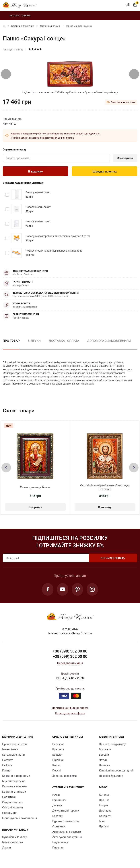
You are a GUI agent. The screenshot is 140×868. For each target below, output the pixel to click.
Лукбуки (104, 827)
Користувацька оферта (70, 714)
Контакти (105, 817)
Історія (103, 806)
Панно (6, 771)
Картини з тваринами (16, 777)
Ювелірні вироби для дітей (116, 771)
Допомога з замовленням (109, 341)
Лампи (7, 848)
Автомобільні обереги (67, 832)
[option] (34, 344)
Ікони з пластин (13, 843)
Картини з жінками (14, 787)
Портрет (7, 761)
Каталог (104, 795)
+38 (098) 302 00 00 (70, 652)
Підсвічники (60, 843)
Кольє (56, 766)
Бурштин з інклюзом (66, 822)
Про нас (104, 801)
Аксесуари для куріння (67, 838)
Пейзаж (7, 766)
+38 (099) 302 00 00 (70, 657)
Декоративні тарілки (66, 811)
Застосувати (125, 158)
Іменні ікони (10, 750)
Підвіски (58, 761)
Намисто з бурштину (112, 745)
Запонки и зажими (65, 777)
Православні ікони (14, 745)
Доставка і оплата (64, 341)
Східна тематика (13, 803)
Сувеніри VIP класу (14, 838)
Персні (57, 771)
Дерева (57, 806)
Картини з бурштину (23, 26)
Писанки (58, 848)
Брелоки (58, 817)
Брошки (57, 755)
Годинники (59, 801)
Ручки (56, 795)
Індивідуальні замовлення (20, 819)
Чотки (103, 761)
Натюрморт (9, 814)
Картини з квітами (50, 26)
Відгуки (34, 341)
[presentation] (6, 74)
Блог (102, 822)
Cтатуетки (59, 827)
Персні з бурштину (111, 777)
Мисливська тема (14, 782)
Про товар (11, 341)
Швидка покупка (105, 172)
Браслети (58, 750)
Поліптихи (9, 798)
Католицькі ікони (13, 755)
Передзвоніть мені (70, 664)
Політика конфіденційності (70, 709)
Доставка (105, 811)
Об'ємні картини (13, 808)
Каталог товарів (16, 15)
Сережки (58, 745)
